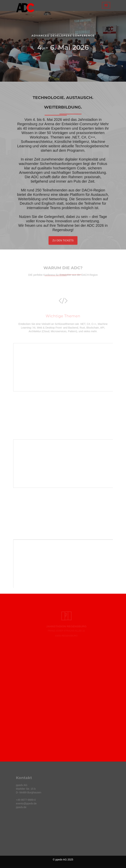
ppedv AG (61, 860)
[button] (9, 46)
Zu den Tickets (63, 241)
